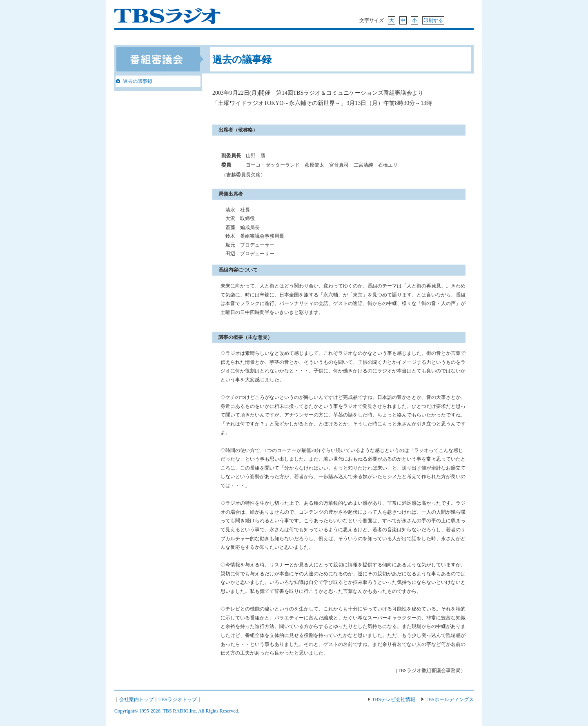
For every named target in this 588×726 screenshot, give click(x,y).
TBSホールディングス (450, 699)
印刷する (433, 20)
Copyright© (127, 711)
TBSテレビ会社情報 (394, 699)
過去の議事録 (138, 81)
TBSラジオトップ (178, 699)
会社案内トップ (136, 699)
